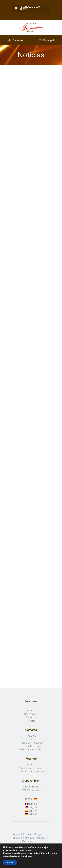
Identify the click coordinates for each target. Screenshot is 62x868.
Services (16, 40)
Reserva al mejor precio (28, 8)
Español (31, 811)
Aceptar (10, 863)
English (31, 807)
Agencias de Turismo (31, 768)
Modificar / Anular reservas (31, 772)
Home (31, 707)
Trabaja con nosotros (31, 743)
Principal (47, 40)
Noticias (31, 721)
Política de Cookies (31, 746)
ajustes (29, 856)
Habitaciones (31, 714)
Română (31, 804)
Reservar (31, 711)
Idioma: (31, 799)
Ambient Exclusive (31, 790)
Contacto (31, 739)
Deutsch (31, 814)
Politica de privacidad (31, 750)
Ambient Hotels (31, 787)
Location (31, 736)
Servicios (31, 717)
